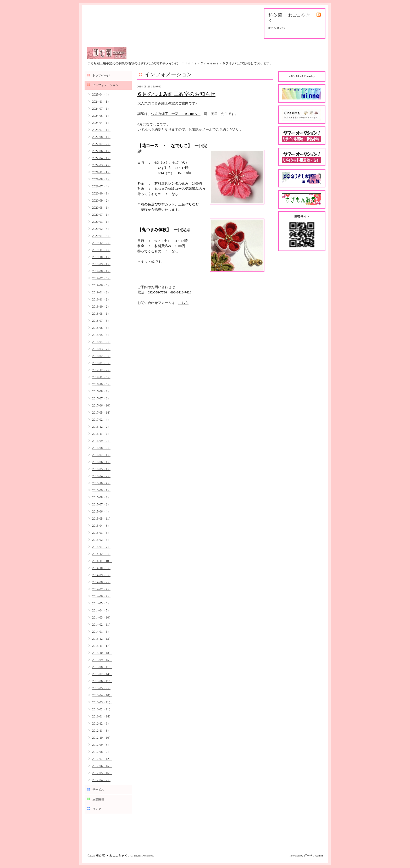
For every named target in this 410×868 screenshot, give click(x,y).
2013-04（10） (102, 695)
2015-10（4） (101, 483)
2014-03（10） (102, 617)
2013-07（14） (102, 674)
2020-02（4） (101, 229)
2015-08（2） (101, 497)
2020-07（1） (101, 215)
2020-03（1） (101, 222)
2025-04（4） (101, 94)
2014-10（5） (101, 568)
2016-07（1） (101, 455)
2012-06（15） (102, 766)
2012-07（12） (102, 759)
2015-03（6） (101, 533)
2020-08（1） (101, 208)
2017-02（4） (101, 420)
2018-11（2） (101, 299)
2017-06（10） (102, 405)
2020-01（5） (101, 236)
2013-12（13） (102, 639)
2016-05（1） (101, 469)
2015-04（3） (101, 526)
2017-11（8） (101, 377)
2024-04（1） (101, 123)
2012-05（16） (102, 773)
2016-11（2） (101, 434)
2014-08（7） (101, 582)
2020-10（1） (101, 193)
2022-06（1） (101, 151)
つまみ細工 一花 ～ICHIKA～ (176, 114)
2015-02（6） (101, 540)
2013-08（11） (102, 667)
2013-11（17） (102, 646)
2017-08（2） (101, 391)
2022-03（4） (101, 165)
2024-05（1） (101, 116)
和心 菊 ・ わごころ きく (112, 855)
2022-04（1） (101, 158)
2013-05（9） (101, 688)
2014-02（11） (102, 625)
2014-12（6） (101, 554)
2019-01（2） (101, 292)
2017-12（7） (101, 370)
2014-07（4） (101, 589)
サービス (98, 789)
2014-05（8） (101, 603)
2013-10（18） (102, 653)
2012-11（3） (101, 731)
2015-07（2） (101, 504)
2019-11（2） (101, 250)
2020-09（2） (101, 201)
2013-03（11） (102, 702)
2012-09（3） (101, 745)
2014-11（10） (102, 561)
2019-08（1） (101, 271)
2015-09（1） (101, 490)
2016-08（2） (101, 448)
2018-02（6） (101, 356)
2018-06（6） (101, 328)
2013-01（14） (102, 716)
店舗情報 (98, 799)
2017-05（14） (102, 413)
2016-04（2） (101, 476)
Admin (319, 855)
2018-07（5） (101, 321)
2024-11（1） (101, 102)
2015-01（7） (101, 547)
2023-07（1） (101, 130)
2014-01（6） (101, 632)
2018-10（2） (101, 307)
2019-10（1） (101, 257)
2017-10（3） (101, 384)
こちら (183, 303)
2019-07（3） (101, 278)
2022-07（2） (101, 144)
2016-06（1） (101, 462)
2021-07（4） (101, 186)
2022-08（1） (101, 137)
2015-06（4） (101, 511)
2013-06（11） (102, 681)
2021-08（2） (101, 179)
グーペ (308, 855)
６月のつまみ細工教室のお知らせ (176, 94)
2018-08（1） (101, 314)
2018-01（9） (101, 363)
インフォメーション (105, 85)
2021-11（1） (101, 172)
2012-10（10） (102, 738)
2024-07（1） (101, 109)
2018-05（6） (101, 335)
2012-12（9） (101, 724)
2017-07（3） (101, 398)
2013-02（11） (102, 709)
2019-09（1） (101, 264)
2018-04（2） (101, 342)
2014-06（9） (101, 596)
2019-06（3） (101, 285)
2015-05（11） (102, 519)
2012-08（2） (101, 752)
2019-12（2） (101, 243)
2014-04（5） (101, 610)
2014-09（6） (101, 575)
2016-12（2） (101, 427)
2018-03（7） (101, 349)
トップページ (101, 75)
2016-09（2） (101, 441)
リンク (97, 809)
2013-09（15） (102, 660)
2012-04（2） (101, 780)
